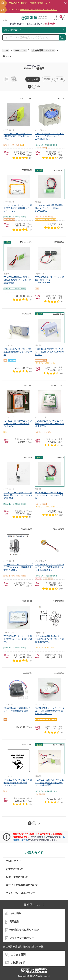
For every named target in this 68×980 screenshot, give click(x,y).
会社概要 (13, 914)
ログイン (56, 18)
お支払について (14, 869)
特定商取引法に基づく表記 (22, 930)
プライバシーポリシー (20, 938)
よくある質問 (15, 955)
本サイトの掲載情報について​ (22, 885)
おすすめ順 (33, 79)
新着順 (47, 79)
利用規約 (12, 922)
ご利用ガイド (13, 861)
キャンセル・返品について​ (21, 893)
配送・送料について (17, 877)
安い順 (60, 79)
